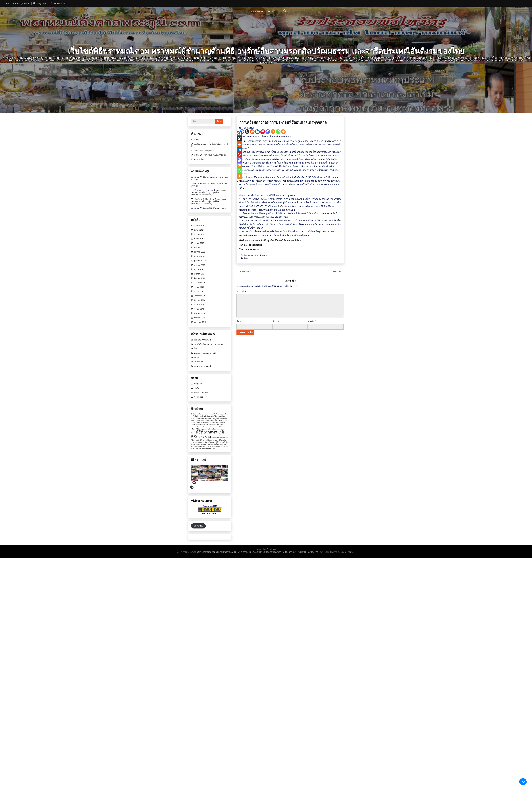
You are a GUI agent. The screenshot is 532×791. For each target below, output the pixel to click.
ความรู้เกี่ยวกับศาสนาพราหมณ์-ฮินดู (208, 344)
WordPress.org (200, 397)
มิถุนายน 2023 (200, 291)
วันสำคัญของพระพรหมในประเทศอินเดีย (210, 155)
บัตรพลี (197, 140)
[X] (247, 279)
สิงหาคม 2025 (199, 252)
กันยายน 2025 (199, 247)
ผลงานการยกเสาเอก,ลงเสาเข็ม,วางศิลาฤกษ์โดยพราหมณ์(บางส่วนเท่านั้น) (209, 192)
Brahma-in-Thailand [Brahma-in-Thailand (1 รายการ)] (198, 414)
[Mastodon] (268, 279)
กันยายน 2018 (199, 313)
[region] (210, 477)
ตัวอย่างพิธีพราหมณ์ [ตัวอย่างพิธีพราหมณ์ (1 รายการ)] (215, 416)
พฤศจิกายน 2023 (201, 283)
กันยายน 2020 (199, 300)
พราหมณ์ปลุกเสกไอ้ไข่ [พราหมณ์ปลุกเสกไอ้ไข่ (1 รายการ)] (198, 427)
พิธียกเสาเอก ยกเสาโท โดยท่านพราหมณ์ (210, 178)
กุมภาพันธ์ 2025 (200, 261)
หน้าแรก (271, 11)
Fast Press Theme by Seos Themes (337, 552)
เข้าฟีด (196, 388)
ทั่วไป (246, 405)
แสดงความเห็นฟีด (201, 393)
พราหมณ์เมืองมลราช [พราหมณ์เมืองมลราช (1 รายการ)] (212, 427)
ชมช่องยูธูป (198, 526)
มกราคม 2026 (199, 234)
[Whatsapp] (278, 279)
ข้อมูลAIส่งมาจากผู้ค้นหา (204, 150)
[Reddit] (252, 279)
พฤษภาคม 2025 (200, 256)
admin (265, 402)
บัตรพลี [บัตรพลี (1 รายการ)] (193, 422)
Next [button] (192, 487)
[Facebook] (239, 280)
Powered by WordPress (266, 549)
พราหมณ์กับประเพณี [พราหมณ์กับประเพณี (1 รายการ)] (202, 425)
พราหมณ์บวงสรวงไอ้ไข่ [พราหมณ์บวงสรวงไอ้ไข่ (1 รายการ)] (216, 425)
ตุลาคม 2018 (199, 309)
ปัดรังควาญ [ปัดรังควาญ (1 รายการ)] (208, 422)
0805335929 (57, 3)
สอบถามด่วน (257, 11)
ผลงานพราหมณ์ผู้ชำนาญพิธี (205, 353)
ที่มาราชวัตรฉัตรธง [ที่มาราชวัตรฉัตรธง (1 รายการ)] (221, 420)
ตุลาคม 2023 (199, 287)
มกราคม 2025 (199, 265)
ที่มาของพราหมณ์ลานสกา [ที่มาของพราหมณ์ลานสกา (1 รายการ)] (206, 420)
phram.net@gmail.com (18, 3)
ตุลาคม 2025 (199, 243)
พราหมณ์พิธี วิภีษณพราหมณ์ (214, 208)
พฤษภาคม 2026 (200, 226)
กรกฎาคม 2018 (200, 322)
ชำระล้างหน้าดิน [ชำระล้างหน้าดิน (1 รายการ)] (204, 416)
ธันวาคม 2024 (200, 269)
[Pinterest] (263, 279)
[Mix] (273, 279)
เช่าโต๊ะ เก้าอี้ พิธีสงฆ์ (202, 199)
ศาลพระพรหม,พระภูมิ (202, 366)
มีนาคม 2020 (199, 305)
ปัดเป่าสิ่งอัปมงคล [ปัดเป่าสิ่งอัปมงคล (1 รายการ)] (217, 422)
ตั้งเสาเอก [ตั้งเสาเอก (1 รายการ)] (212, 418)
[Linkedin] (257, 279)
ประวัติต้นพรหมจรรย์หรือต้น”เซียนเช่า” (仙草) (210, 145)
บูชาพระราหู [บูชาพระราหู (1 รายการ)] (200, 422)
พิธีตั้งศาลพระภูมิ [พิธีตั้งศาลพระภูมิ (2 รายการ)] (210, 432)
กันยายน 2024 (199, 274)
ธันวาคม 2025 (200, 239)
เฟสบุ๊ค (280, 353)
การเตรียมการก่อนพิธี (202, 340)
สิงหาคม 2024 (199, 278)
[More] (283, 279)
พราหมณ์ (197, 357)
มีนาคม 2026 (199, 230)
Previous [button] (194, 483)
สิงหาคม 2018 (199, 318)
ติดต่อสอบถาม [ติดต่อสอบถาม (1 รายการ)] (220, 418)
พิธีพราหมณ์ (199, 362)
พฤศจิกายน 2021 (201, 296)
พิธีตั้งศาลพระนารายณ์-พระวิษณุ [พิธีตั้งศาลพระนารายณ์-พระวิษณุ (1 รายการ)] (206, 429)
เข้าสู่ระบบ (198, 384)
